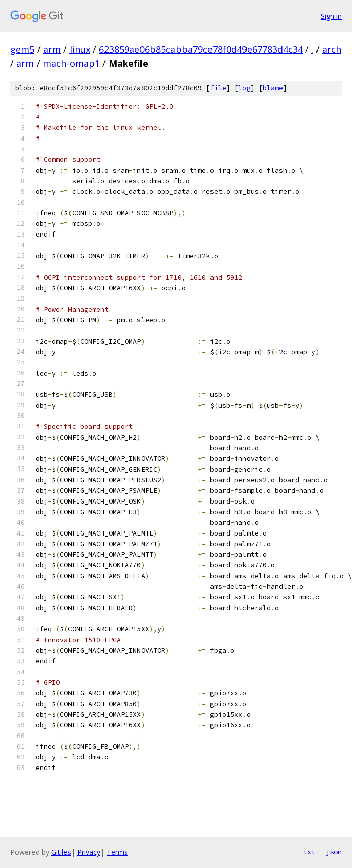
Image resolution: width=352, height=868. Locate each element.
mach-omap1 (71, 63)
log (244, 88)
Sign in (331, 16)
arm (52, 49)
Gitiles (61, 852)
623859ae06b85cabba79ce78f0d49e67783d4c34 (201, 49)
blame (273, 88)
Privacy (89, 852)
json (334, 852)
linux (80, 49)
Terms (117, 852)
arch (332, 49)
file (218, 88)
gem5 (22, 49)
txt (309, 852)
